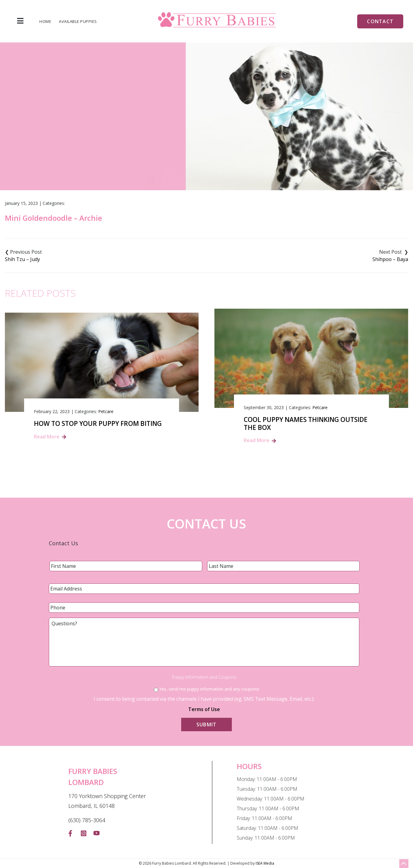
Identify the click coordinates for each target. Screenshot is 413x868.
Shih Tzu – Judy (22, 259)
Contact (380, 21)
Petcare (106, 411)
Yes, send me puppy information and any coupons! (209, 689)
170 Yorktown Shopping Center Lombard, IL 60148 (107, 801)
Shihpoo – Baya (390, 259)
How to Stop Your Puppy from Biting (98, 424)
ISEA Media (265, 863)
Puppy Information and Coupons (204, 677)
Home (45, 22)
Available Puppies (78, 22)
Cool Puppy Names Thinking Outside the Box (306, 423)
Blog (175, 143)
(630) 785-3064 (87, 820)
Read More (47, 437)
